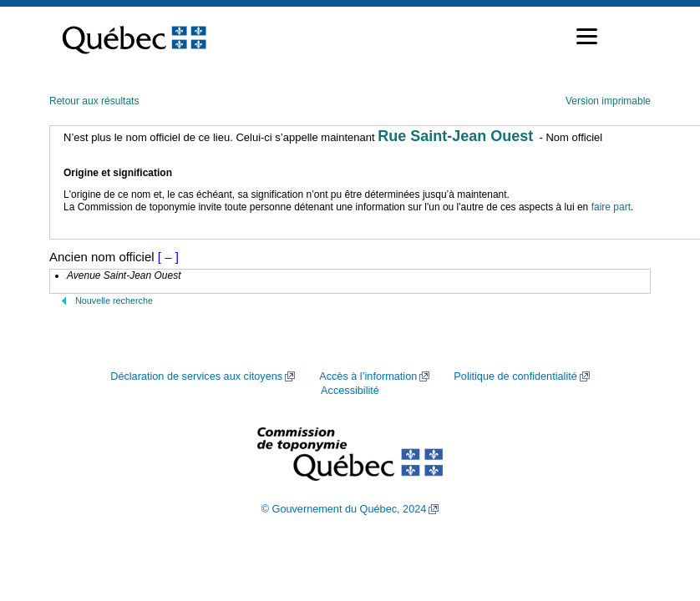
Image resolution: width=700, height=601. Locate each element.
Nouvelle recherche (114, 300)
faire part (611, 207)
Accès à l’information (368, 376)
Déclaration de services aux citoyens (196, 376)
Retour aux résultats (94, 101)
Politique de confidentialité (515, 376)
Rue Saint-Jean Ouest (455, 136)
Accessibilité (350, 391)
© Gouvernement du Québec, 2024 (344, 509)
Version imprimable (608, 101)
